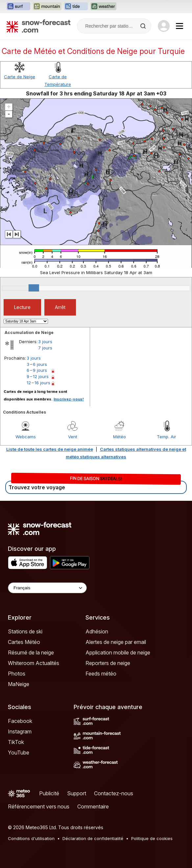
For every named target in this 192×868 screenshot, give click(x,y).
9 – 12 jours (38, 376)
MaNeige (19, 684)
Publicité (49, 793)
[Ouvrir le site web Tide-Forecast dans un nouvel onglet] (76, 7)
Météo (120, 437)
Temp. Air (167, 437)
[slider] (34, 288)
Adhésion (97, 631)
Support (77, 793)
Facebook (20, 721)
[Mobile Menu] (180, 26)
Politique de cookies (152, 838)
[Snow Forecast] (38, 26)
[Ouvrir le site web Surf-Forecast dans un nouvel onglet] (18, 7)
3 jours (45, 342)
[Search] (144, 26)
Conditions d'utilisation (31, 838)
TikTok (16, 742)
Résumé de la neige (31, 652)
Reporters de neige (108, 663)
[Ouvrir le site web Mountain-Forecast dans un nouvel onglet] (47, 7)
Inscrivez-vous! (69, 399)
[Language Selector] (47, 588)
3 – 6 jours (37, 364)
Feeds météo (101, 674)
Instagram (20, 731)
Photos (17, 674)
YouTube (19, 753)
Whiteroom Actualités (34, 663)
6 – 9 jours (37, 370)
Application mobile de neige (118, 652)
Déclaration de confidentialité (93, 838)
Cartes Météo (24, 642)
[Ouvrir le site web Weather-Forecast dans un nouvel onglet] (103, 7)
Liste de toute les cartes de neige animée (50, 449)
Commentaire (93, 806)
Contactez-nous (114, 793)
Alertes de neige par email (116, 642)
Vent (73, 437)
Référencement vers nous (39, 806)
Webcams (26, 437)
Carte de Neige (20, 77)
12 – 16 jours (38, 383)
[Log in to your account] (164, 26)
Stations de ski (25, 631)
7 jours (45, 348)
